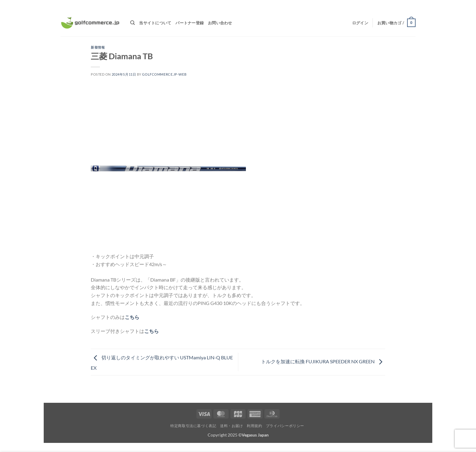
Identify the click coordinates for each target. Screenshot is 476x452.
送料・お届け (232, 426)
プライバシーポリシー (285, 426)
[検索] (133, 23)
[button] (360, 23)
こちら (132, 317)
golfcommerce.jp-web (164, 74)
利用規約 (254, 426)
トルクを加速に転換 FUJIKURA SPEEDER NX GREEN (323, 361)
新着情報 (98, 47)
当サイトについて (155, 23)
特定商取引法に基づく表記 (193, 426)
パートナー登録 (190, 23)
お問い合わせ (220, 23)
